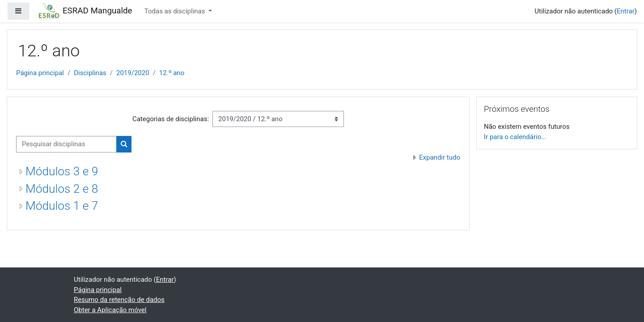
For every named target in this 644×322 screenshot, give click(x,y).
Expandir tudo (440, 157)
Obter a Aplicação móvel (110, 310)
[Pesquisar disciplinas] (66, 144)
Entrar (626, 11)
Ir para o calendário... (515, 137)
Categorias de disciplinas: (171, 119)
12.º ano (172, 73)
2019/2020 (133, 73)
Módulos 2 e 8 (62, 189)
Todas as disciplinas (176, 11)
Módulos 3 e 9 (62, 171)
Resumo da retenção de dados (119, 300)
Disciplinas (90, 73)
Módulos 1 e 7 (62, 206)
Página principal (40, 73)
